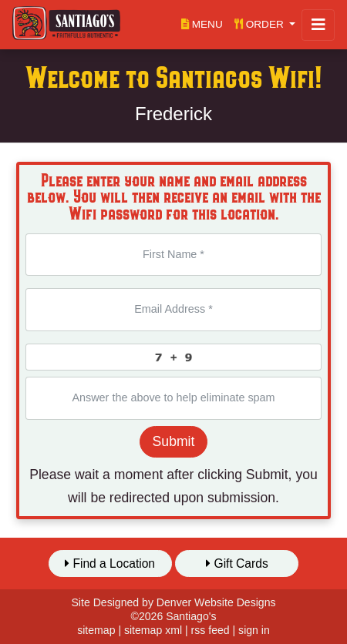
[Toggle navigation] (318, 25)
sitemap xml (153, 630)
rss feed (211, 630)
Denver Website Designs (216, 602)
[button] (265, 24)
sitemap (96, 630)
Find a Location (110, 563)
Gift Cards (237, 563)
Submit (174, 441)
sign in (254, 630)
